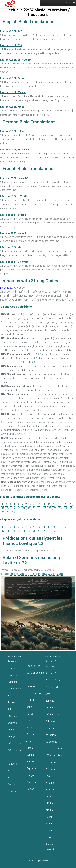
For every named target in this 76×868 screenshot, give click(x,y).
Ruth (10, 709)
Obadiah (31, 734)
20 (19, 508)
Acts (48, 694)
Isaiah (29, 680)
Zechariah (32, 782)
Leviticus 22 (6, 288)
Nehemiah (13, 764)
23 (34, 508)
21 (24, 508)
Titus (48, 776)
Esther (11, 771)
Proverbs (12, 791)
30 (71, 508)
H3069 (31, 362)
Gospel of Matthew (51, 664)
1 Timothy (51, 762)
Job (9, 777)
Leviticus (12, 675)
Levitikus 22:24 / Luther (12, 131)
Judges (11, 702)
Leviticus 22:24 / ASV (11, 45)
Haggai (30, 775)
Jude (48, 837)
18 (8, 508)
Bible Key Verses (19, 574)
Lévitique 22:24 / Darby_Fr (14, 233)
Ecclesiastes (33, 666)
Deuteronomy (15, 689)
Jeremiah (31, 686)
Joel (29, 721)
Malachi (30, 789)
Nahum (30, 755)
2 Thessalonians (54, 755)
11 (44, 504)
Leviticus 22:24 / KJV (11, 31)
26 (50, 508)
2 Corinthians (52, 714)
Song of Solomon (36, 673)
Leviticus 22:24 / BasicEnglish (16, 60)
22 (29, 508)
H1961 (38, 354)
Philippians (51, 735)
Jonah (30, 741)
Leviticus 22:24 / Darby (12, 78)
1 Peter (49, 803)
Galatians (50, 721)
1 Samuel (12, 716)
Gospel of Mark (53, 673)
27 (55, 508)
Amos (29, 727)
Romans (50, 701)
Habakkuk (31, 762)
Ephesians (51, 728)
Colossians (51, 742)
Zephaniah (32, 768)
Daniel (30, 707)
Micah (30, 748)
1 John (49, 817)
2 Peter (49, 810)
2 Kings (11, 736)
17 (3, 508)
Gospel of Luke (53, 680)
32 (8, 512)
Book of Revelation (51, 847)
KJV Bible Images (37, 574)
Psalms (11, 784)
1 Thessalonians (54, 749)
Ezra (10, 757)
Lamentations (34, 693)
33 (13, 512)
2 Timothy (51, 769)
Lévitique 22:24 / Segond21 (14, 178)
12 (49, 504)
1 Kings (11, 730)
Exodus (11, 668)
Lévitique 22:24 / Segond (13, 215)
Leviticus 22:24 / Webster (13, 92)
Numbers (12, 682)
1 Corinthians (52, 708)
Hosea (30, 714)
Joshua (11, 696)
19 (13, 508)
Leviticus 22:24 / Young (12, 107)
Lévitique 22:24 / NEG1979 (14, 196)
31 (3, 512)
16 (70, 504)
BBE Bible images (55, 574)
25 (45, 508)
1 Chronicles (14, 743)
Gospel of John (53, 687)
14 (59, 504)
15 (65, 504)
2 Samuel (12, 723)
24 (40, 508)
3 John (49, 831)
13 (54, 504)
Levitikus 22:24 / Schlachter (15, 150)
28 (60, 508)
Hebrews (50, 790)
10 (39, 504)
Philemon (50, 783)
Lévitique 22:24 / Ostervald (14, 262)
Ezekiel (30, 700)
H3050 (20, 362)
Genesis (12, 661)
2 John (49, 824)
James (49, 796)
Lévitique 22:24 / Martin (12, 247)
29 (66, 508)
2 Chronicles (14, 750)
